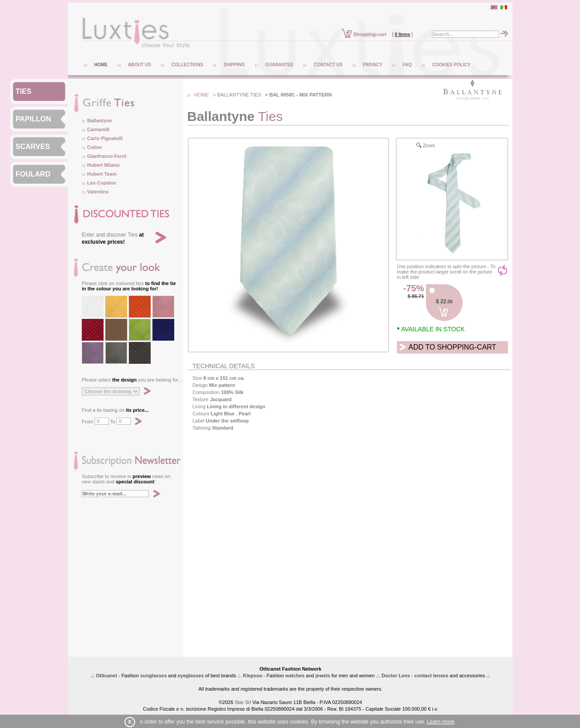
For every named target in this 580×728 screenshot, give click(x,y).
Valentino (98, 192)
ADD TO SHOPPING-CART (452, 347)
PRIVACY (373, 65)
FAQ (407, 65)
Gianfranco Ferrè (107, 156)
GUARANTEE (279, 65)
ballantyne (233, 95)
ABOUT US (140, 65)
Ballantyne (100, 121)
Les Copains (102, 183)
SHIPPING (234, 65)
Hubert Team (102, 174)
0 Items (402, 34)
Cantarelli (98, 129)
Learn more (441, 722)
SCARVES (33, 147)
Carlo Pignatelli (105, 138)
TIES (24, 91)
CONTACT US (328, 65)
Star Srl (243, 702)
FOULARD (33, 174)
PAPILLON (33, 119)
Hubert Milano (103, 165)
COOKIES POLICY (451, 65)
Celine (94, 147)
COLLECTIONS (188, 65)
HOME (101, 65)
